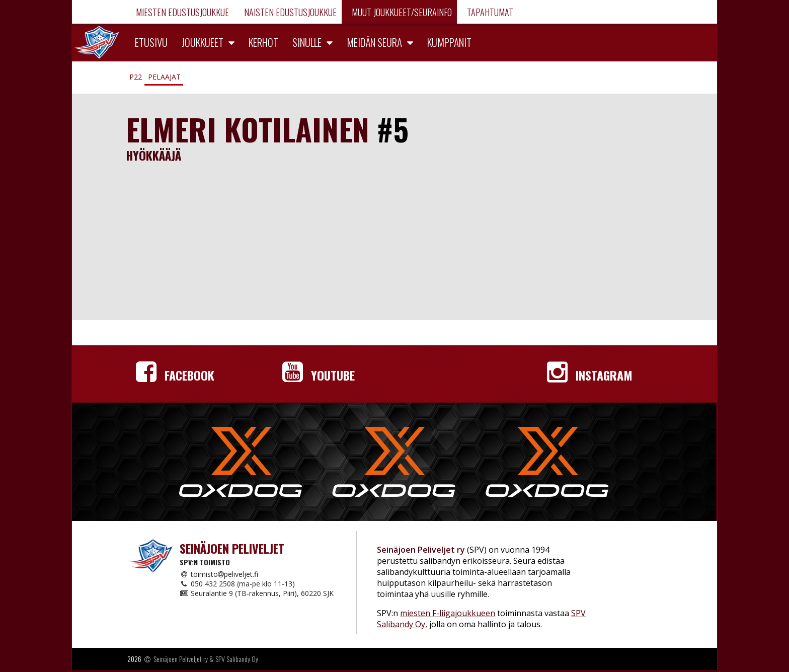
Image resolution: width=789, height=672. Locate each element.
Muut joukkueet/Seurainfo (401, 12)
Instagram (590, 375)
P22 (136, 77)
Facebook (175, 375)
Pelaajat (164, 77)
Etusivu (151, 42)
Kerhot (263, 42)
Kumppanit (449, 42)
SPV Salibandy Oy (237, 659)
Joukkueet (203, 42)
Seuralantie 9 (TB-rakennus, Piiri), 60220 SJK (257, 593)
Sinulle (307, 42)
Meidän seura (374, 42)
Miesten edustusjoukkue (181, 12)
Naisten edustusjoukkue (289, 12)
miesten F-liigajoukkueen (448, 613)
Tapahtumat (489, 12)
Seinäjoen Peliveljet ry (181, 659)
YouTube (319, 375)
